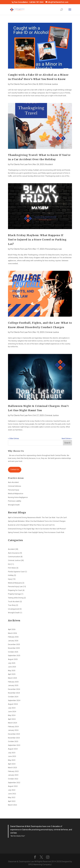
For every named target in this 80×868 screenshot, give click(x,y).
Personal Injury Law (54, 249)
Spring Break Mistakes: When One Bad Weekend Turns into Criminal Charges (37, 521)
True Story (12, 605)
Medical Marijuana (15, 583)
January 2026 (13, 641)
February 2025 (13, 682)
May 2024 (12, 715)
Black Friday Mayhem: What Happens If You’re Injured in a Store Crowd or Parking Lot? (37, 240)
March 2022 (12, 805)
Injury (10, 579)
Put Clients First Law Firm (21, 84)
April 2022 (12, 801)
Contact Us (15, 470)
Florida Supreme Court (16, 572)
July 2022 (12, 790)
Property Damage (14, 594)
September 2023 (14, 745)
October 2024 (13, 697)
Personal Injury (14, 490)
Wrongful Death (14, 505)
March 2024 (12, 723)
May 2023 (12, 760)
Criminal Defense (15, 486)
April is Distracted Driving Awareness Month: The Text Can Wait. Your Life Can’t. (38, 518)
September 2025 (14, 656)
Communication (14, 557)
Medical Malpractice (16, 494)
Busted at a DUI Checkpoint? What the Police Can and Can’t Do (31, 525)
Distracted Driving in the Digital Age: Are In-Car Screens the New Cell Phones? (37, 529)
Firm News (12, 568)
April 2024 (12, 719)
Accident (49, 164)
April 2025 (12, 674)
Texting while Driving (16, 598)
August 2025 (13, 659)
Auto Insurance (14, 553)
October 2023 (13, 741)
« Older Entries (13, 439)
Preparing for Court (15, 590)
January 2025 (13, 685)
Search (67, 443)
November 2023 (14, 738)
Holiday (11, 575)
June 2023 (12, 756)
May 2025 (12, 671)
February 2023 (13, 771)
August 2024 (13, 704)
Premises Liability (15, 501)
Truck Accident (14, 602)
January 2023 (13, 775)
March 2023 (12, 768)
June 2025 (12, 667)
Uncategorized (14, 609)
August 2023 (13, 749)
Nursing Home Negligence (18, 497)
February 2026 (13, 637)
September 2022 (14, 783)
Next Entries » (67, 439)
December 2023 (14, 734)
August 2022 (13, 786)
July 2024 (12, 708)
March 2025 (12, 678)
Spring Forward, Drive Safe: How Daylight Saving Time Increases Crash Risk (36, 532)
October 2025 (13, 652)
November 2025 (14, 648)
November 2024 (14, 693)
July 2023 (12, 753)
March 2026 (12, 633)
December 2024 (14, 689)
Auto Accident (13, 482)
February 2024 (13, 727)
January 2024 (13, 730)
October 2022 (13, 779)
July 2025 (12, 663)
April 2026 (12, 629)
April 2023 (12, 764)
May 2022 (12, 798)
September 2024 (14, 700)
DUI (9, 564)
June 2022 (12, 794)
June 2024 (12, 712)
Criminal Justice (51, 84)
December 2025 (14, 644)
